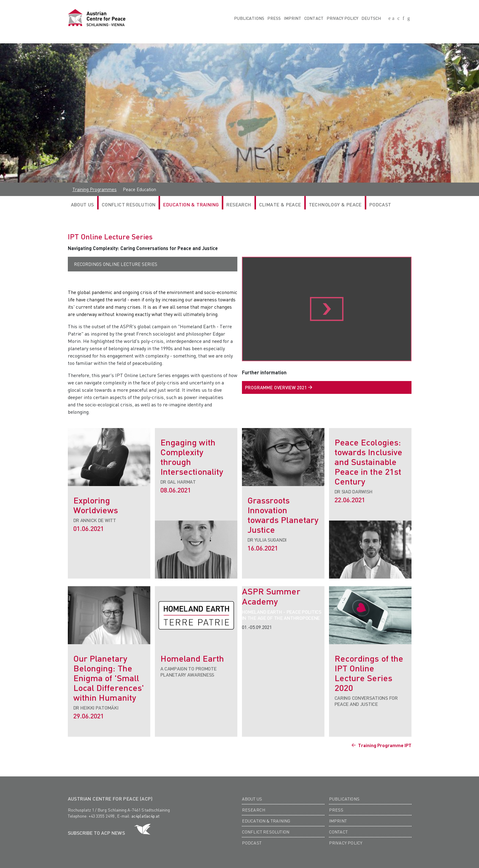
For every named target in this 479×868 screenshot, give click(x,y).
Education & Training (191, 204)
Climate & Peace (280, 204)
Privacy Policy (343, 18)
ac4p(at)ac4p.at (145, 816)
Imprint (293, 18)
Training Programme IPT (384, 745)
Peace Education (139, 189)
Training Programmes (95, 189)
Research (254, 810)
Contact (314, 18)
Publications (249, 18)
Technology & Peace (335, 204)
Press (274, 18)
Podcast (380, 204)
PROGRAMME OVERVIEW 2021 (276, 387)
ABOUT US (82, 204)
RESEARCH (239, 204)
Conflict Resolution (129, 204)
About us (252, 799)
